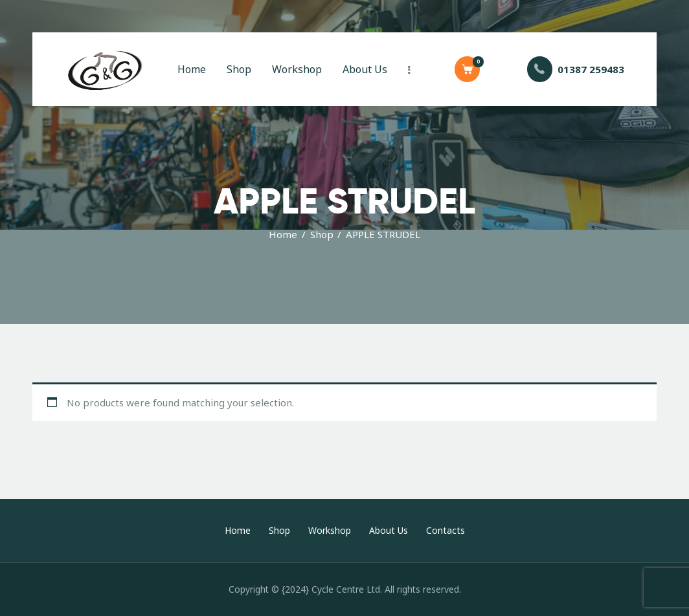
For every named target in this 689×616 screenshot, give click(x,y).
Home (283, 234)
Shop (322, 234)
